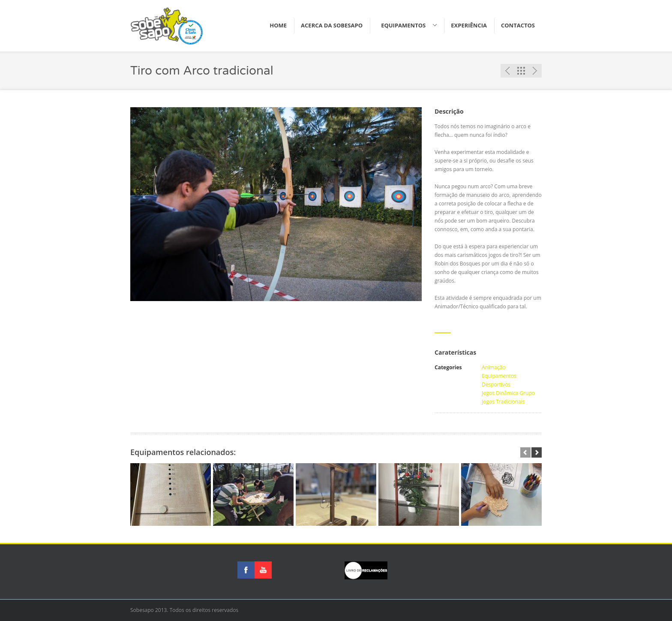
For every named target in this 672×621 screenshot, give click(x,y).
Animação (493, 367)
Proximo (535, 71)
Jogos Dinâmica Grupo (508, 393)
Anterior (507, 71)
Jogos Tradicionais (503, 402)
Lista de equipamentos (521, 71)
